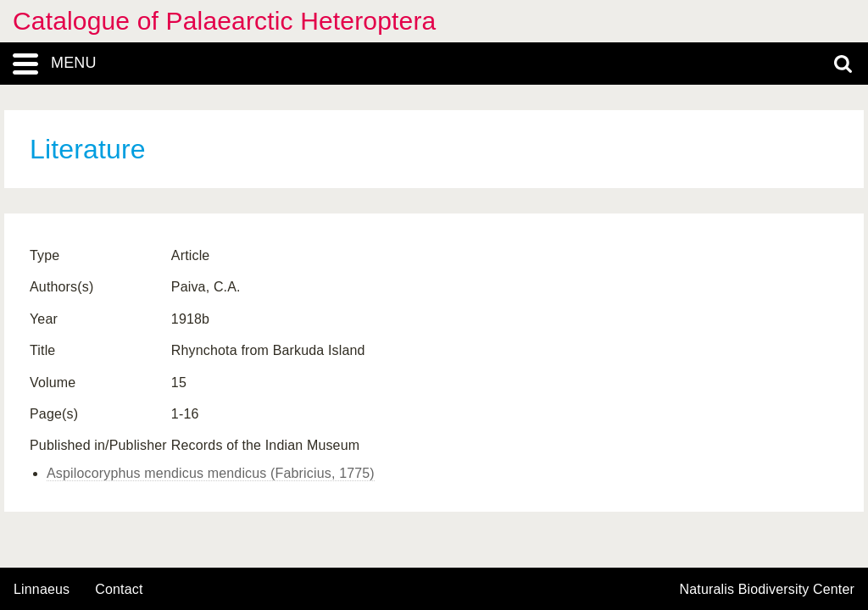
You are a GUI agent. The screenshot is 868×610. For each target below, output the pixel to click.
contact (119, 589)
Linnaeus (42, 590)
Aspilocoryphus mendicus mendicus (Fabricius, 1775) (211, 473)
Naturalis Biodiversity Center (768, 590)
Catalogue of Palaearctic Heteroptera (224, 21)
